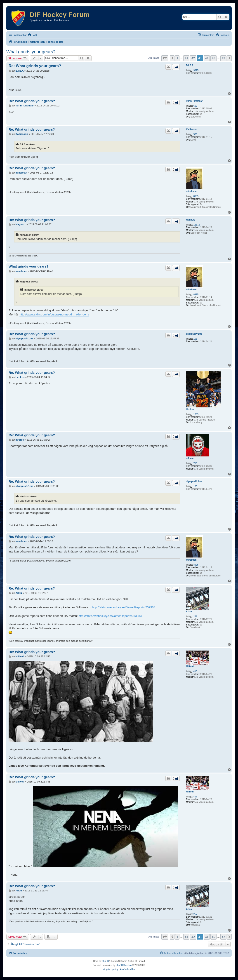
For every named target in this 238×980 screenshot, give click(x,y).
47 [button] (223, 58)
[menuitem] (32, 35)
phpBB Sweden (124, 965)
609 (195, 106)
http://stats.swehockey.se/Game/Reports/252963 (124, 607)
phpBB (105, 961)
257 (195, 617)
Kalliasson (192, 129)
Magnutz (191, 220)
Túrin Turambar (194, 101)
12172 (197, 225)
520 (195, 134)
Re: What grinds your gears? (35, 66)
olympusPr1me (194, 334)
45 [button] (213, 58)
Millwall (190, 666)
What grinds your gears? (31, 52)
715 (195, 463)
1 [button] (177, 58)
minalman (191, 191)
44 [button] (207, 58)
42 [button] (193, 58)
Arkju (189, 612)
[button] (165, 58)
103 (195, 339)
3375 (196, 70)
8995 (196, 196)
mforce (190, 458)
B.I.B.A (190, 65)
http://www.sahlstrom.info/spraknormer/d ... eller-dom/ (54, 314)
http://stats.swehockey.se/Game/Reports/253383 (110, 616)
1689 (196, 414)
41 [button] (186, 58)
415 (195, 671)
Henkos (190, 409)
